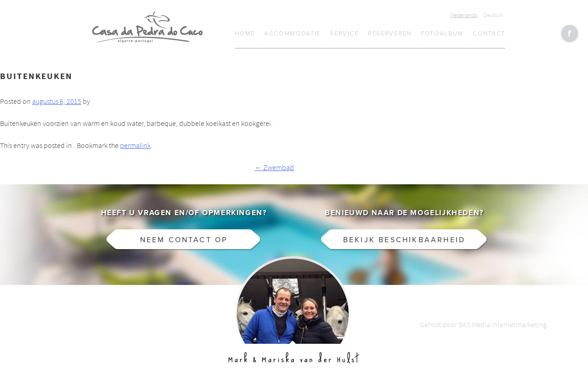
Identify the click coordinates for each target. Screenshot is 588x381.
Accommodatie (292, 34)
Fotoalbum (442, 34)
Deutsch (493, 15)
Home (245, 34)
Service (344, 34)
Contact (489, 34)
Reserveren (390, 34)
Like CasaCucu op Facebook (570, 34)
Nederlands (464, 15)
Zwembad (274, 168)
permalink (135, 145)
